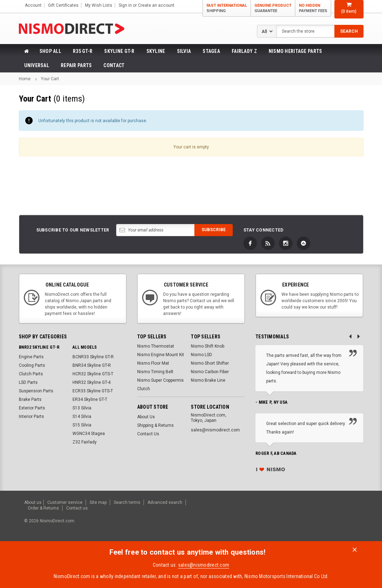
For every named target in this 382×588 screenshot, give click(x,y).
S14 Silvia (82, 416)
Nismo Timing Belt (155, 372)
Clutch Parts (31, 374)
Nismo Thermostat (156, 346)
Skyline (156, 51)
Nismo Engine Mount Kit (161, 355)
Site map (98, 502)
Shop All (50, 51)
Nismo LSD (201, 355)
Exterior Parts (32, 408)
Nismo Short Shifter (210, 363)
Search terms (127, 502)
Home (25, 79)
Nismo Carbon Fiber (210, 372)
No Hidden (313, 8)
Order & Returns (43, 507)
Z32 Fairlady (85, 442)
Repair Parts (76, 65)
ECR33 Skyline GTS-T (93, 391)
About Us (146, 417)
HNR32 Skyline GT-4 (92, 382)
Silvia (184, 51)
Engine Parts (31, 357)
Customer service (65, 502)
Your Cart (50, 79)
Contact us (77, 507)
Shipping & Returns (155, 425)
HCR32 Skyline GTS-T (93, 374)
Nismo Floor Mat (153, 363)
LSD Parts (28, 382)
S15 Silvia (82, 425)
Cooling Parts (32, 365)
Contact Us (148, 434)
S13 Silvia (82, 408)
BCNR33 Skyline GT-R (93, 357)
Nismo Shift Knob (208, 346)
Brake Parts (30, 399)
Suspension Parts (36, 391)
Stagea (211, 51)
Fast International (227, 8)
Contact (114, 65)
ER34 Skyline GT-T (90, 399)
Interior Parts (31, 416)
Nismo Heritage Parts (295, 51)
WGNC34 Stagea (89, 434)
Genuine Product (273, 8)
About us (33, 502)
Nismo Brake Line (208, 380)
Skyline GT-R (119, 51)
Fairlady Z (244, 51)
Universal (37, 65)
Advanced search (165, 502)
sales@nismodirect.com (204, 563)
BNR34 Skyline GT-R (92, 365)
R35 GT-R (83, 51)
